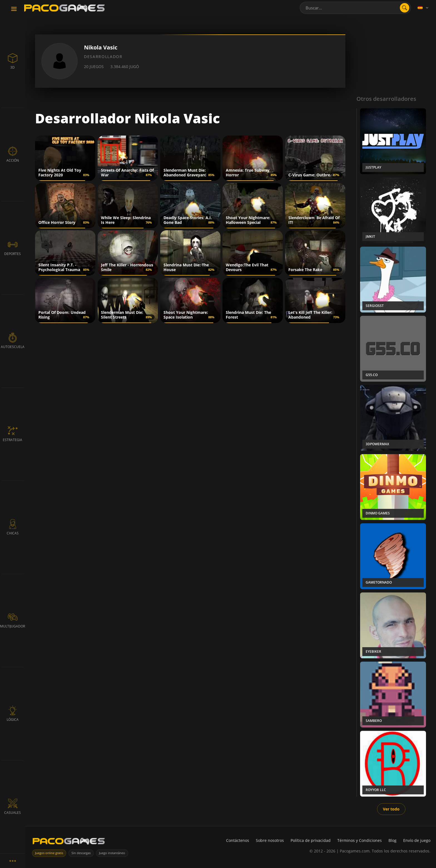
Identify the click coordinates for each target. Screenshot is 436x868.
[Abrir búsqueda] (405, 8)
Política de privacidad (311, 840)
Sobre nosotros (270, 840)
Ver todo (391, 809)
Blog (392, 840)
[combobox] (355, 8)
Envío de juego (417, 840)
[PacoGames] (69, 842)
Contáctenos (238, 840)
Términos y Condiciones (360, 840)
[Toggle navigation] (14, 9)
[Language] (423, 8)
